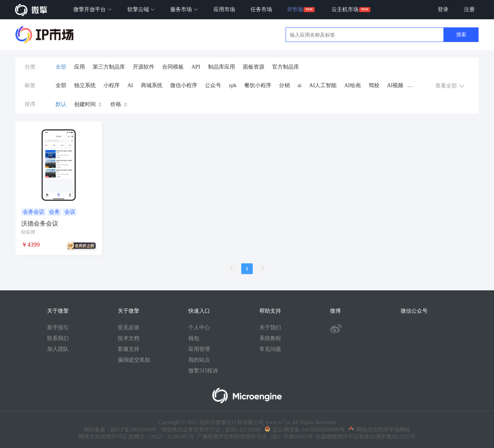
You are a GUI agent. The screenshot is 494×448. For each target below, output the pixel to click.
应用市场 (224, 9)
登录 (443, 9)
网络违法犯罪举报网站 (379, 430)
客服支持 (129, 349)
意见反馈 (129, 328)
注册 (469, 9)
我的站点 (199, 360)
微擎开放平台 (93, 9)
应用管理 (199, 349)
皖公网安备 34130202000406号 (305, 430)
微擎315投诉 (203, 371)
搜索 (461, 35)
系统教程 (270, 338)
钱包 (194, 338)
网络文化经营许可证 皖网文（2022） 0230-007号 (136, 437)
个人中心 (199, 328)
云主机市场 (345, 9)
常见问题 (270, 349)
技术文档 (129, 338)
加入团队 (58, 349)
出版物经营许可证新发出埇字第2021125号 (364, 437)
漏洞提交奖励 (134, 360)
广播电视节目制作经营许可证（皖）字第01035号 (254, 437)
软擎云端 (141, 9)
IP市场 (295, 9)
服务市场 (184, 9)
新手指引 (58, 328)
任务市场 (261, 9)
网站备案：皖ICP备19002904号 (120, 430)
